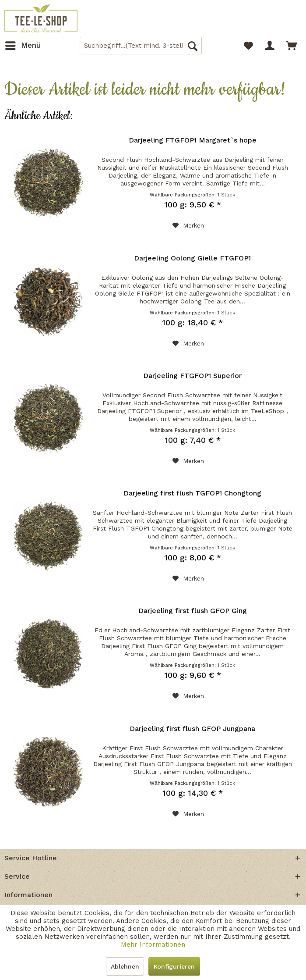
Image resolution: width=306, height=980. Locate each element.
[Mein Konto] (270, 46)
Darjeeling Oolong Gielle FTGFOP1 (192, 258)
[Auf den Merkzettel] (188, 225)
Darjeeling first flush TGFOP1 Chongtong (192, 493)
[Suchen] (193, 46)
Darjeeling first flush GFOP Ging (193, 611)
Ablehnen (125, 966)
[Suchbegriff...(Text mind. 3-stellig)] (141, 46)
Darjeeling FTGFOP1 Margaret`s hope (193, 140)
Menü (23, 44)
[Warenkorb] (292, 46)
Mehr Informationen (153, 944)
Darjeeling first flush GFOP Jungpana (192, 729)
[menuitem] (23, 46)
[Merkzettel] (248, 46)
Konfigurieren (174, 966)
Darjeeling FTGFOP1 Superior (192, 376)
